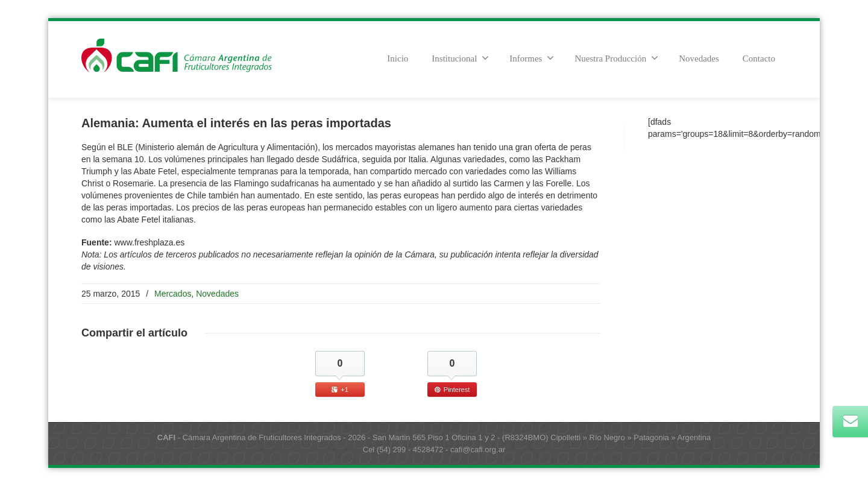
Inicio (398, 58)
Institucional (460, 58)
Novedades (699, 58)
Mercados (173, 294)
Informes (532, 58)
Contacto (759, 58)
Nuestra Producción (616, 58)
